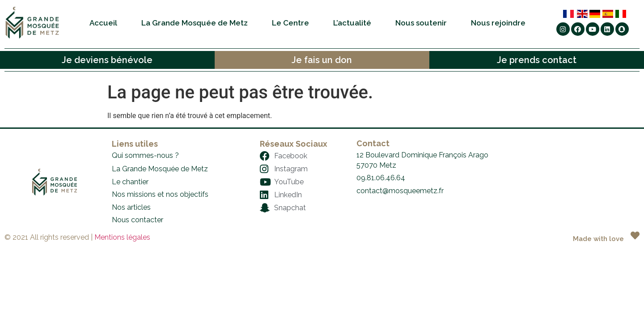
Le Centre (290, 23)
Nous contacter (138, 220)
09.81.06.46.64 (381, 178)
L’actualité (352, 23)
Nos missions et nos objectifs (160, 194)
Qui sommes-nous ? (145, 155)
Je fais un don (322, 60)
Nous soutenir (421, 23)
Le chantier (130, 182)
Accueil (103, 23)
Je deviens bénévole (107, 60)
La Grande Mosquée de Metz (195, 23)
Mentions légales (122, 237)
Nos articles (131, 207)
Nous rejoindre (498, 23)
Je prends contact (537, 60)
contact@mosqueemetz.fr (400, 191)
